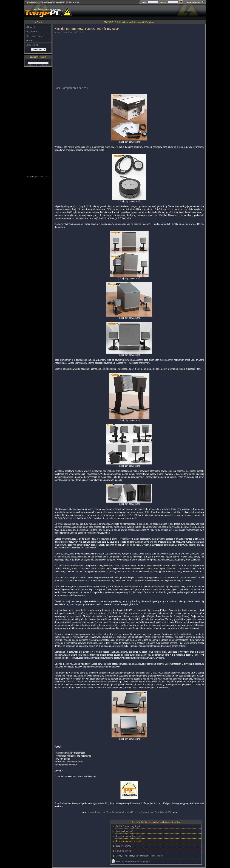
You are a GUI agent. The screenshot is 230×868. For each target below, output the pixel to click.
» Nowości (31, 27)
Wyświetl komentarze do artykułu (132, 862)
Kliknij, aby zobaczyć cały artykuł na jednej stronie (139, 856)
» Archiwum (31, 32)
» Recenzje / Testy (35, 36)
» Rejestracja (32, 45)
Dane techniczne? (124, 831)
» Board (29, 40)
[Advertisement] (141, 12)
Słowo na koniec (123, 851)
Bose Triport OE (123, 846)
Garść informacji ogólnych (128, 826)
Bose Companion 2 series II (128, 836)
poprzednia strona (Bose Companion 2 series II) (108, 812)
